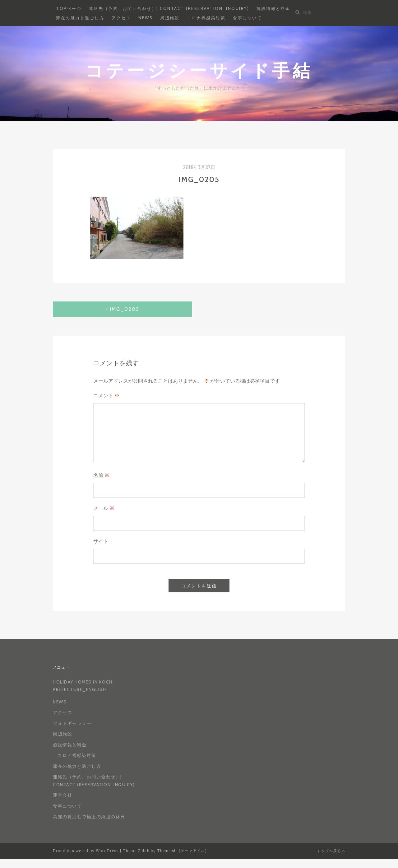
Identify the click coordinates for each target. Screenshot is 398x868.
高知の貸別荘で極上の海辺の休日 (89, 817)
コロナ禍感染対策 (206, 18)
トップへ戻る (331, 851)
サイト (101, 541)
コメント (106, 396)
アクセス (121, 18)
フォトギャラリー (72, 723)
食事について (247, 18)
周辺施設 (170, 18)
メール (104, 508)
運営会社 (62, 795)
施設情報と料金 (273, 8)
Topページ (69, 8)
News (146, 18)
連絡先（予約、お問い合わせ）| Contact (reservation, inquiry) (169, 8)
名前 (101, 475)
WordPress (107, 851)
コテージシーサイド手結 (199, 70)
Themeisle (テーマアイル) (182, 851)
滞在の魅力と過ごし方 (80, 18)
